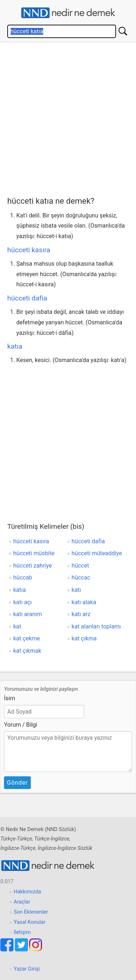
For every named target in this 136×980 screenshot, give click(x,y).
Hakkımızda (27, 892)
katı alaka (84, 602)
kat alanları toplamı (96, 626)
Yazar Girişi (27, 969)
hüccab (23, 578)
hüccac (81, 578)
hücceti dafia (27, 298)
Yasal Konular (30, 922)
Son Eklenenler (31, 912)
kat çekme (27, 638)
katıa (15, 346)
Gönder (17, 783)
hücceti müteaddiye (97, 553)
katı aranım (28, 614)
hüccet (80, 566)
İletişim (22, 932)
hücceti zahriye (33, 566)
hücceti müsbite (34, 553)
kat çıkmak (27, 651)
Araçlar (22, 902)
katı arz (81, 614)
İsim (10, 698)
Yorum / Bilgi (21, 725)
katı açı (23, 602)
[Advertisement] (68, 118)
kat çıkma (84, 638)
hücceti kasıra (29, 250)
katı (76, 590)
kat (17, 626)
